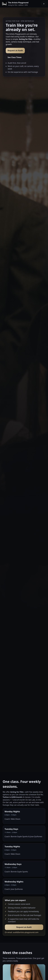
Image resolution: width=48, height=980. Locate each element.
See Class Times (15, 57)
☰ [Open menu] (44, 4)
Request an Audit (15, 50)
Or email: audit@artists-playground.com (22, 932)
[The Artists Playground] (15, 4)
